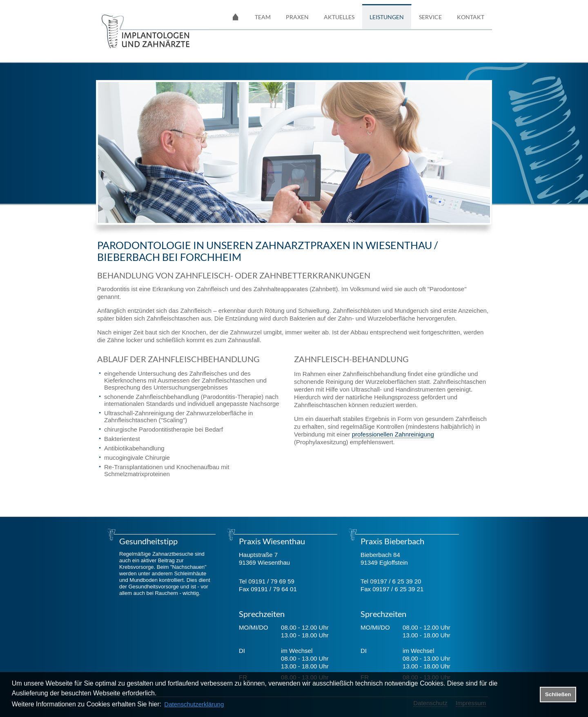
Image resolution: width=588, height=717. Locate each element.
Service (430, 17)
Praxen (297, 17)
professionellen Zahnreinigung (393, 434)
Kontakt (471, 17)
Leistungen (387, 17)
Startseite (236, 17)
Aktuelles (339, 17)
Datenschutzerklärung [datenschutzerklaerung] (194, 704)
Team (263, 17)
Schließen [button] (558, 694)
